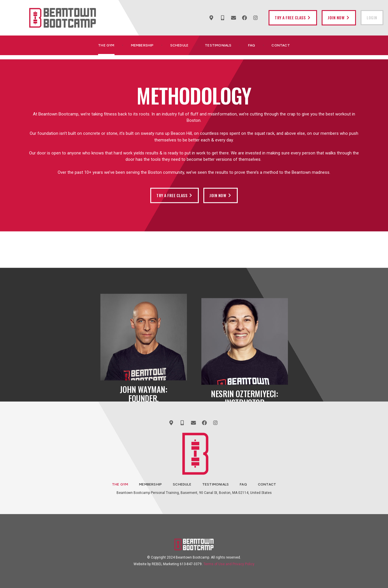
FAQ (252, 45)
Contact (281, 45)
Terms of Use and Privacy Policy (229, 564)
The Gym (106, 45)
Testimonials (218, 45)
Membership (142, 45)
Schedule (179, 45)
